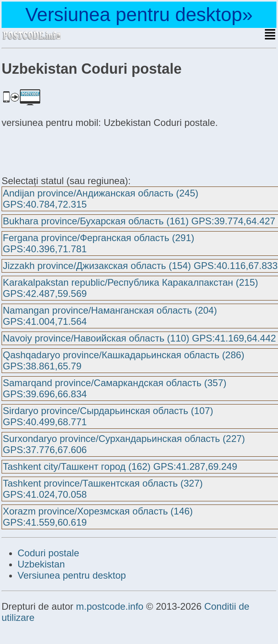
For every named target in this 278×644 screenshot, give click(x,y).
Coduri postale (48, 553)
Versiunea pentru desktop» (139, 15)
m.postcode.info (110, 606)
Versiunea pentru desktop (72, 575)
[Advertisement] (65, 151)
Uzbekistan (41, 564)
